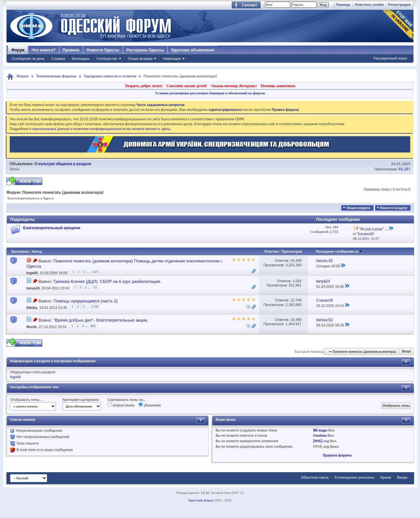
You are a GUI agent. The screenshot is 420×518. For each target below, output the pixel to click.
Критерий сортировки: (81, 400)
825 (93, 326)
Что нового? (43, 50)
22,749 (296, 300)
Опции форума (140, 59)
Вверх (406, 352)
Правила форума (337, 455)
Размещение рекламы (354, 477)
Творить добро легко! (144, 86)
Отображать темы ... (27, 400)
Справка (58, 59)
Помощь (343, 5)
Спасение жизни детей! (187, 86)
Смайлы (320, 435)
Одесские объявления (193, 50)
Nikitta (32, 308)
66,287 (404, 169)
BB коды (320, 430)
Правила (71, 50)
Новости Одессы (103, 50)
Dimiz (15, 169)
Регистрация (399, 5)
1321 (95, 272)
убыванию (150, 405)
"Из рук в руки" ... (373, 229)
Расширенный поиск (390, 58)
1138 (94, 306)
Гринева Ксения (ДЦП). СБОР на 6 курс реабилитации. (107, 281)
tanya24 (33, 288)
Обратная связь (315, 477)
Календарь (81, 59)
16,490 (296, 320)
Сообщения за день (28, 59)
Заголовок (20, 251)
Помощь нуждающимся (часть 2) (85, 301)
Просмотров (292, 251)
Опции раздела (358, 208)
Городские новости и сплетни (110, 76)
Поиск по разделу (394, 208)
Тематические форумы (56, 76)
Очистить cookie (369, 5)
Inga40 (32, 273)
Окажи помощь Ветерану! (234, 86)
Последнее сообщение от (339, 251)
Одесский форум (201, 500)
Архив (386, 477)
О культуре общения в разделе (63, 164)
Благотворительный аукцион (52, 228)
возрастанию (121, 405)
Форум (18, 50)
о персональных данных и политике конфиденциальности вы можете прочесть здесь (100, 129)
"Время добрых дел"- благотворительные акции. (101, 320)
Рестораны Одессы (145, 50)
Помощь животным (278, 86)
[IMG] (318, 441)
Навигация (172, 59)
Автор (37, 251)
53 (95, 287)
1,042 (297, 281)
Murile (32, 327)
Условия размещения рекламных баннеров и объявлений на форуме (210, 93)
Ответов (271, 251)
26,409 (296, 260)
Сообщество (107, 59)
